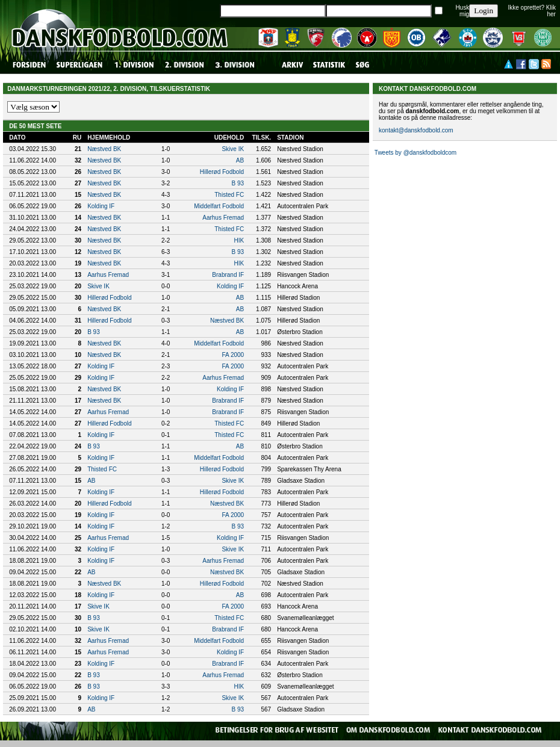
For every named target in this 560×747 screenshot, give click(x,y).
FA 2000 (233, 355)
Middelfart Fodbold (219, 206)
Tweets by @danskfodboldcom (415, 153)
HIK (239, 240)
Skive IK (233, 149)
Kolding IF (101, 206)
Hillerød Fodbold (222, 172)
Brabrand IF (228, 275)
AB (240, 160)
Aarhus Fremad (223, 218)
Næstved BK (104, 149)
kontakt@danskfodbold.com (416, 130)
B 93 (238, 183)
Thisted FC (229, 195)
